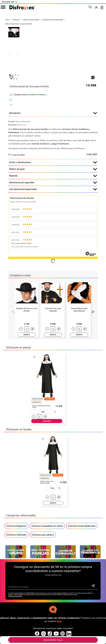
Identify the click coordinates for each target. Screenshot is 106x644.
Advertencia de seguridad (53, 205)
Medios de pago (53, 191)
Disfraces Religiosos (16, 548)
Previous (12, 333)
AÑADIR (27, 357)
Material (53, 198)
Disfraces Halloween (16, 557)
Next (92, 333)
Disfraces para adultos (43, 557)
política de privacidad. (15, 618)
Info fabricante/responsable (53, 212)
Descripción (53, 135)
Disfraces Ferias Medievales (82, 548)
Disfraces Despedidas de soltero (47, 548)
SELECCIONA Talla (53, 640)
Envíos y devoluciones (53, 185)
